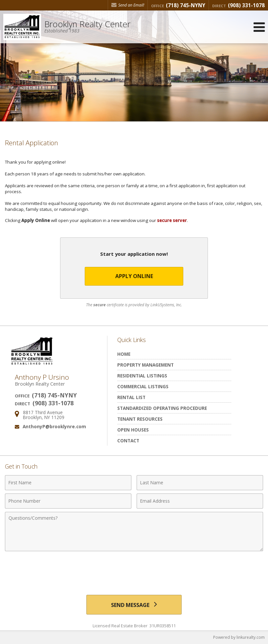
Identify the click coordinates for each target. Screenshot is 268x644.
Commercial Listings (143, 386)
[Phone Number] (68, 501)
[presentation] (134, 571)
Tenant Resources (140, 419)
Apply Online (134, 276)
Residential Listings (142, 376)
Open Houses (133, 430)
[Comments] (134, 532)
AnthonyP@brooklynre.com (54, 426)
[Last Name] (200, 483)
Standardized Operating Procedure (162, 408)
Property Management (145, 365)
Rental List (131, 397)
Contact (128, 441)
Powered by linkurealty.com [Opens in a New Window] (239, 637)
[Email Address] (200, 501)
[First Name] (68, 483)
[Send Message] (134, 605)
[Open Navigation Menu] (259, 27)
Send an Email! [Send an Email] (128, 5)
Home (124, 354)
